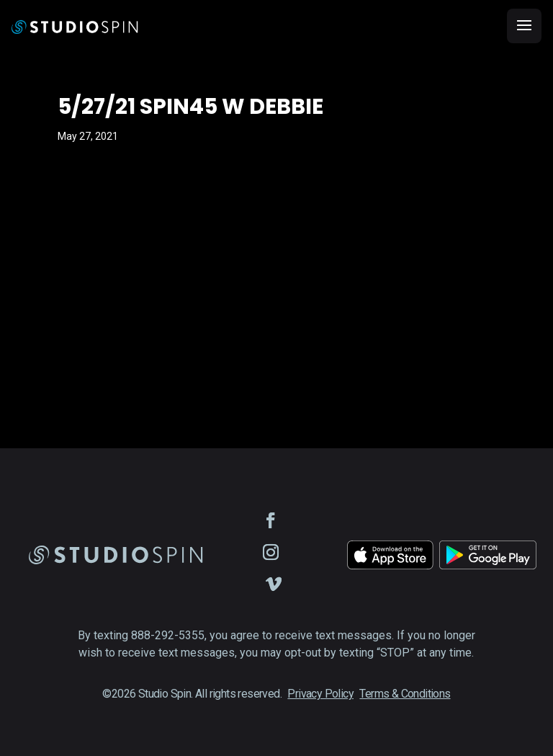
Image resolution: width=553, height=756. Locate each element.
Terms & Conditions (405, 694)
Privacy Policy (320, 694)
